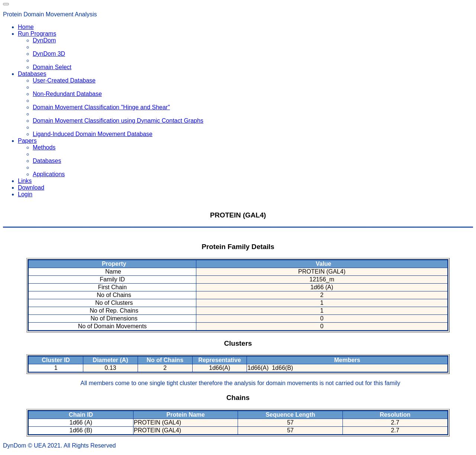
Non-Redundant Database (67, 94)
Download (31, 188)
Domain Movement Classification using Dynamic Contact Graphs (118, 121)
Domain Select (52, 67)
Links (25, 181)
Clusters (238, 343)
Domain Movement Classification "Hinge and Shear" (101, 107)
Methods (44, 147)
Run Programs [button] (37, 34)
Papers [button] (27, 141)
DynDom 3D (49, 54)
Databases (47, 161)
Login (25, 194)
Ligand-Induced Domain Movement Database (93, 134)
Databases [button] (32, 74)
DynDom (44, 40)
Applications (49, 174)
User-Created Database (64, 80)
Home (26, 27)
